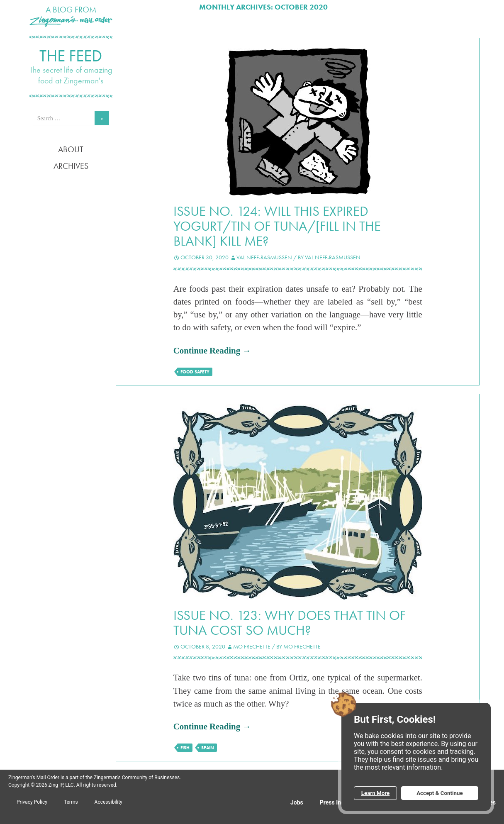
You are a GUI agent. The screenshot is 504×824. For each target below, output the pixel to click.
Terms (71, 802)
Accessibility (108, 802)
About (71, 149)
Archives (71, 166)
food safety (195, 372)
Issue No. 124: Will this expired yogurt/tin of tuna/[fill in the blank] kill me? (277, 226)
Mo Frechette (252, 646)
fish (185, 748)
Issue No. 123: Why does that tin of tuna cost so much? (290, 623)
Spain (208, 748)
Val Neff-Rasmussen (264, 257)
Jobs (297, 802)
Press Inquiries (339, 802)
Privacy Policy (32, 802)
